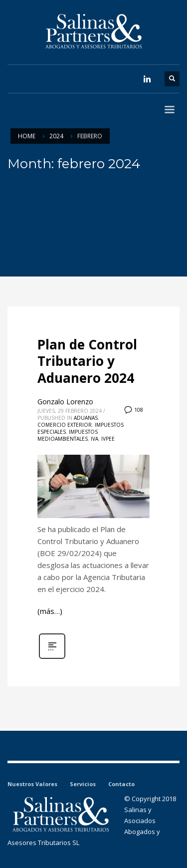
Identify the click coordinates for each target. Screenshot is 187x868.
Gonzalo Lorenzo (65, 402)
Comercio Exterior (65, 425)
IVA (94, 439)
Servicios (83, 784)
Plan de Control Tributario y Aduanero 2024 (87, 361)
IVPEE (108, 439)
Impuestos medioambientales (68, 435)
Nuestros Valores (32, 784)
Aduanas (86, 418)
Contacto (121, 784)
